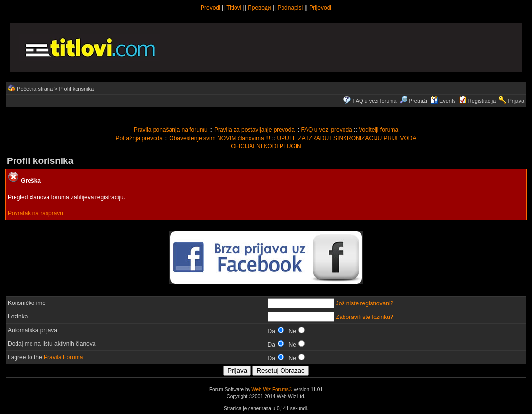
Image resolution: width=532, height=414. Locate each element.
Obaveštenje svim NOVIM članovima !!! (220, 138)
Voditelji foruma (378, 130)
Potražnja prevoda (139, 138)
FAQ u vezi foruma (375, 101)
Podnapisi (290, 8)
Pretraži (414, 101)
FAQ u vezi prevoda (326, 130)
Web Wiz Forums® (272, 390)
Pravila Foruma (63, 357)
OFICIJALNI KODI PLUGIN (266, 146)
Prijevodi (320, 8)
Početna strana (35, 89)
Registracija (482, 101)
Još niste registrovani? (365, 303)
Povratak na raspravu (35, 213)
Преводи (259, 8)
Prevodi (211, 8)
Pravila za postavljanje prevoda (254, 130)
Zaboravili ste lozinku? (365, 317)
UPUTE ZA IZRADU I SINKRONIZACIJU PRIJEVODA (346, 138)
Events (443, 101)
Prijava (516, 101)
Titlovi (234, 8)
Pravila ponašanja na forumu (171, 130)
